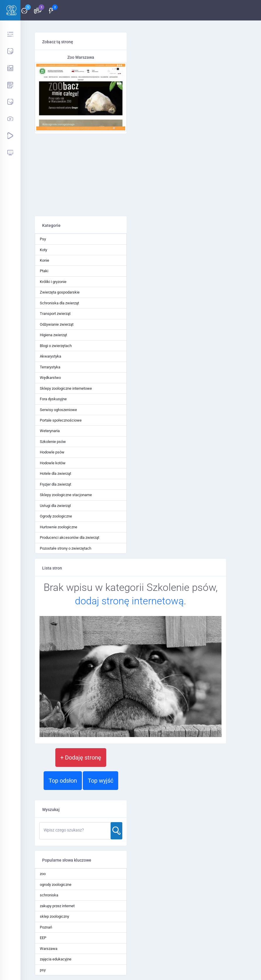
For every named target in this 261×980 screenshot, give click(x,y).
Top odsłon (63, 781)
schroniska (49, 895)
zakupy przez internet (57, 906)
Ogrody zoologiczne (56, 516)
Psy (43, 239)
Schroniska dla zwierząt (59, 303)
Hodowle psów (52, 452)
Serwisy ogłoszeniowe (58, 410)
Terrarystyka (50, 367)
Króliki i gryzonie (53, 282)
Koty (43, 250)
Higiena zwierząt (53, 335)
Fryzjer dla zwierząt (55, 484)
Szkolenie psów (53, 442)
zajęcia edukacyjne (56, 959)
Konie (44, 260)
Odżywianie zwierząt (57, 324)
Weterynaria (50, 431)
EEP (43, 938)
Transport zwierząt (55, 314)
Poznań (46, 927)
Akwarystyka (50, 356)
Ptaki (44, 271)
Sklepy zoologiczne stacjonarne (66, 495)
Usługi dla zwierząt (55, 506)
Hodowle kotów (53, 463)
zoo (43, 874)
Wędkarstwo (50, 378)
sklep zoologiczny (54, 916)
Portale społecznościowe (61, 420)
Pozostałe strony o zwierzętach (66, 548)
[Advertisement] (81, 175)
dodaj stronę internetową (129, 601)
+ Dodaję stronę (81, 758)
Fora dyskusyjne (53, 399)
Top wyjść (101, 781)
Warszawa (49, 949)
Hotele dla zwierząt (55, 473)
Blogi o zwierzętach (56, 346)
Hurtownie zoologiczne (59, 527)
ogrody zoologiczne (56, 885)
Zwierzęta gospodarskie (60, 292)
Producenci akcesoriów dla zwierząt (69, 538)
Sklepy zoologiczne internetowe (66, 388)
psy (43, 970)
